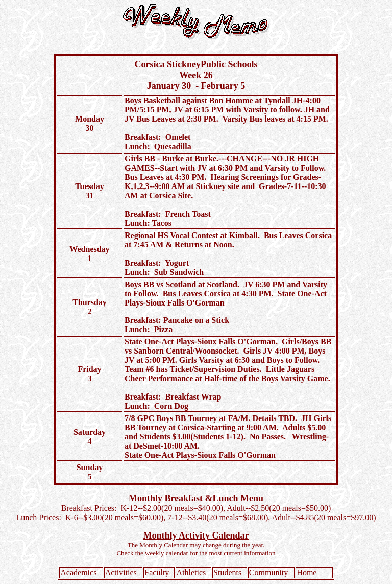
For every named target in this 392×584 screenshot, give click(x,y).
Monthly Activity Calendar (196, 535)
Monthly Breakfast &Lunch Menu (196, 498)
